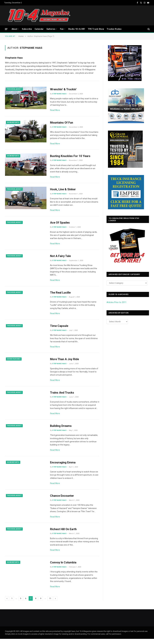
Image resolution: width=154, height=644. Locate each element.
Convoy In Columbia (64, 568)
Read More (55, 110)
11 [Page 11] (50, 603)
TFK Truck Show (96, 29)
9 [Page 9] (41, 603)
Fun (62, 29)
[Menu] (6, 29)
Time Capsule (59, 329)
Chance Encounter (63, 500)
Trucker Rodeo (114, 29)
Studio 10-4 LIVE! (77, 29)
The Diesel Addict (14, 89)
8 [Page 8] (36, 603)
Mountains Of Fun (62, 123)
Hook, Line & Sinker (63, 191)
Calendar (39, 29)
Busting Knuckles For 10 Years (71, 157)
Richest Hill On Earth (64, 534)
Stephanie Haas (14, 58)
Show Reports (13, 123)
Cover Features (14, 362)
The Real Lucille (61, 295)
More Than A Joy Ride (65, 362)
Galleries (51, 29)
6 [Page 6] (26, 603)
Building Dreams (61, 430)
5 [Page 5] (21, 603)
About (14, 29)
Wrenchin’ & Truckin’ (64, 89)
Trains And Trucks (62, 396)
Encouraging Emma (63, 466)
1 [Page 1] (12, 603)
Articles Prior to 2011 (116, 302)
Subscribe (27, 29)
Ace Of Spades (60, 224)
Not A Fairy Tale (61, 258)
